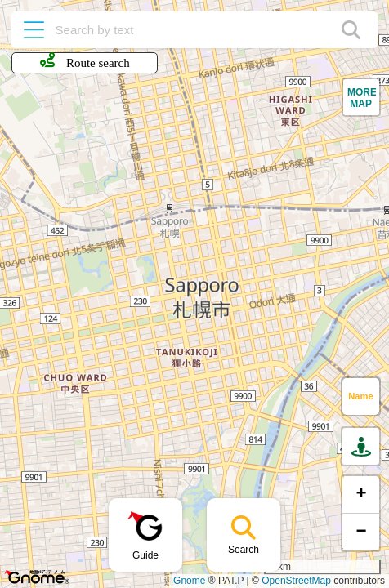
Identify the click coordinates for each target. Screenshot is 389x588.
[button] (361, 97)
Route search (85, 61)
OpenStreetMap (296, 581)
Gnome (189, 581)
